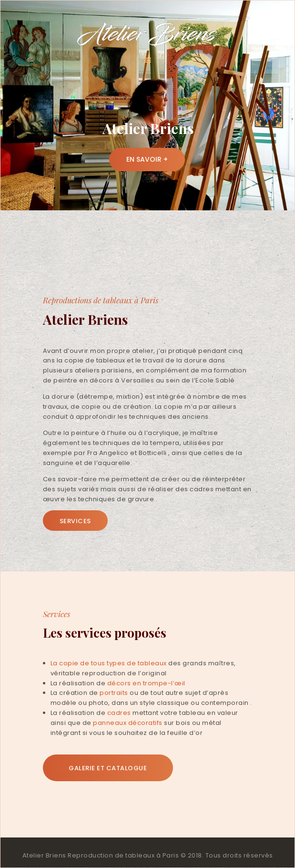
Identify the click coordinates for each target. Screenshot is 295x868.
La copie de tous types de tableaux (109, 663)
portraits (114, 693)
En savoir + (147, 159)
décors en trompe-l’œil (146, 683)
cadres (119, 713)
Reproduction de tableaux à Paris (123, 855)
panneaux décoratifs (128, 723)
